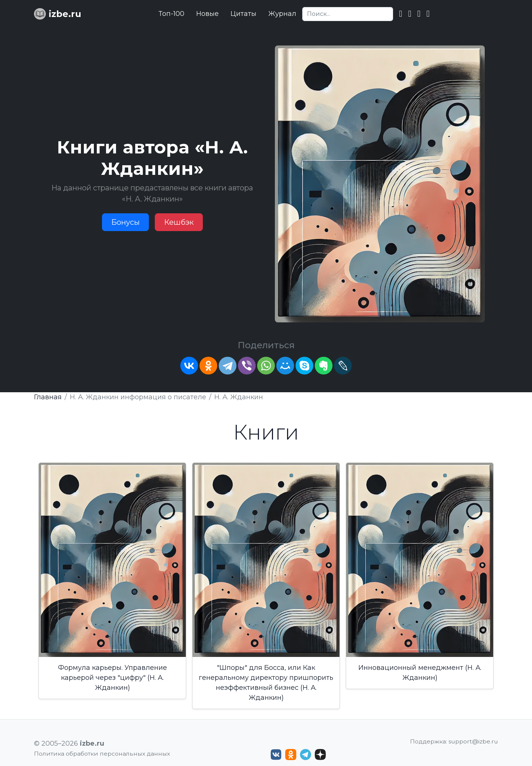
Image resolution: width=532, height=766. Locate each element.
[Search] (348, 14)
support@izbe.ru (473, 741)
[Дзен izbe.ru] (320, 755)
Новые (207, 14)
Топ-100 (171, 14)
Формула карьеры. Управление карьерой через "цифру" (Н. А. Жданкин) (112, 678)
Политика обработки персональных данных (102, 754)
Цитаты (243, 14)
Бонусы (125, 222)
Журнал (282, 14)
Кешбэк (179, 222)
